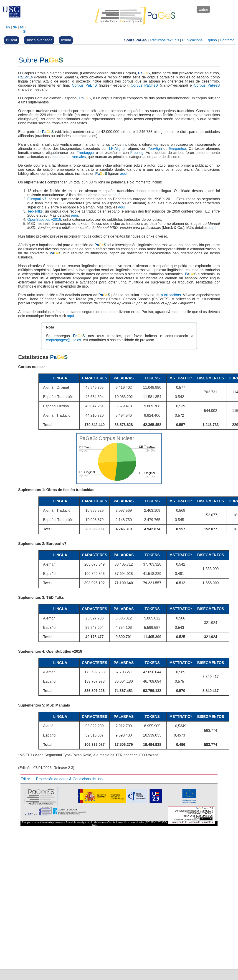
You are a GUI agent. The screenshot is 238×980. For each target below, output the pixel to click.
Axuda (66, 40)
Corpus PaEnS (84, 85)
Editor (25, 779)
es (22, 27)
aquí (124, 174)
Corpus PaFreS (207, 85)
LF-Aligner (117, 149)
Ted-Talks (35, 211)
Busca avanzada (39, 40)
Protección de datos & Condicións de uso (69, 779)
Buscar (12, 40)
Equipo (211, 40)
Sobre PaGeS (136, 40)
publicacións (171, 295)
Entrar (203, 9)
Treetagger (86, 153)
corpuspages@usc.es (63, 340)
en (8, 27)
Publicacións (192, 40)
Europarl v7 (37, 199)
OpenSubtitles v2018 (44, 219)
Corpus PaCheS (144, 85)
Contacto (227, 40)
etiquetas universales (69, 157)
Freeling (137, 153)
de (15, 27)
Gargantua (178, 149)
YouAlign (155, 149)
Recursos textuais (165, 40)
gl (24, 31)
